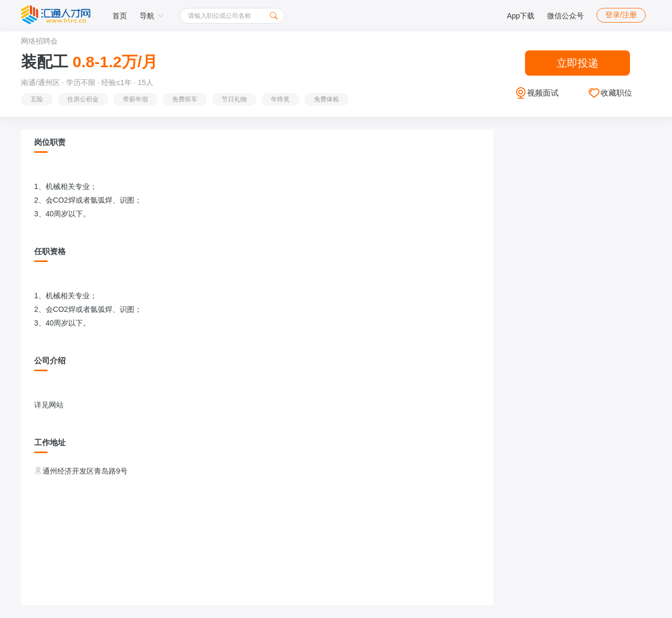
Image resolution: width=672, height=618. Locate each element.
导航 (152, 16)
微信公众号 (565, 16)
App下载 (521, 16)
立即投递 (577, 63)
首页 (120, 16)
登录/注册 (621, 15)
